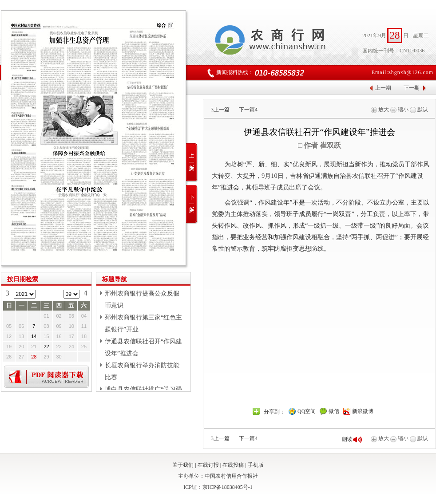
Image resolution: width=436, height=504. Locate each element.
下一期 (412, 88)
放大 (380, 110)
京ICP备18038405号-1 (228, 487)
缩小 (399, 110)
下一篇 (248, 110)
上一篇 (220, 110)
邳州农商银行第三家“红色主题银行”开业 (143, 323)
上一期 (383, 88)
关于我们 (183, 465)
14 (34, 336)
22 (46, 346)
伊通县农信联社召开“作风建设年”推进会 (143, 347)
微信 (334, 411)
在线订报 (208, 465)
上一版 (192, 163)
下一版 (192, 204)
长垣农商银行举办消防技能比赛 (142, 371)
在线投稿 (233, 465)
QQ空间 (307, 411)
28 (34, 357)
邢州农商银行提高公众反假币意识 (142, 299)
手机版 (256, 465)
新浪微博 (363, 411)
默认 (419, 110)
